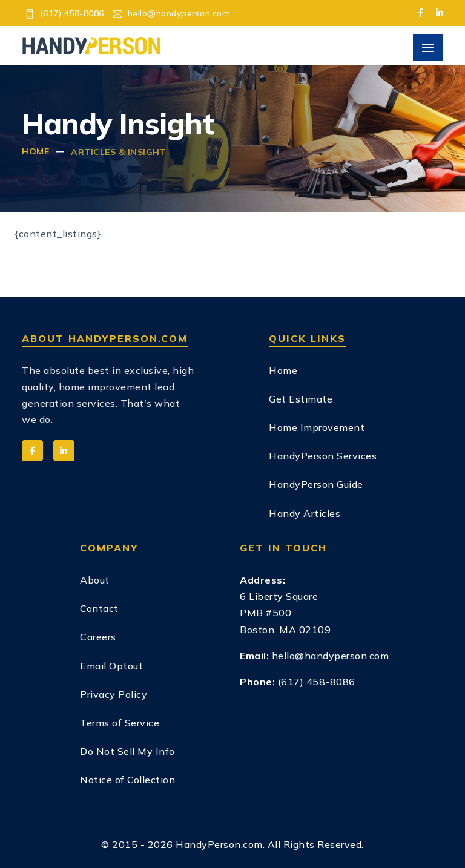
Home (35, 151)
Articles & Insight (118, 152)
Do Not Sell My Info (127, 751)
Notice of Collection (127, 780)
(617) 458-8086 (72, 13)
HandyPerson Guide (316, 484)
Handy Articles (305, 513)
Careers (98, 637)
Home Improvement (317, 427)
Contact (99, 608)
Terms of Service (120, 723)
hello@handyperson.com (179, 13)
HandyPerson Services (323, 456)
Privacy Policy (114, 694)
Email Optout (111, 666)
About (95, 580)
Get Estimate (301, 399)
